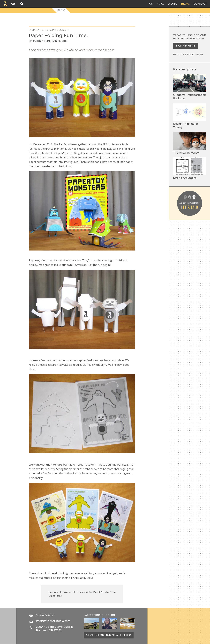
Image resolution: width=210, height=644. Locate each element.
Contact (200, 4)
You (160, 4)
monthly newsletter (188, 38)
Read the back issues (188, 54)
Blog (185, 4)
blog (111, 615)
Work (172, 4)
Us (151, 4)
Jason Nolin (41, 41)
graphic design (58, 30)
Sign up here (186, 46)
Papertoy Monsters (41, 260)
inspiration (37, 30)
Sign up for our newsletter (109, 635)
